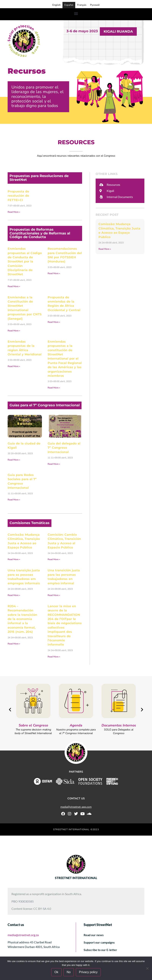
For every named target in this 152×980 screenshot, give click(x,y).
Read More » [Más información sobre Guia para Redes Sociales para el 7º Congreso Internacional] (14, 500)
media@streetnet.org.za (23, 935)
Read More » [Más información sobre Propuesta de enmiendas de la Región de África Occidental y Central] (54, 322)
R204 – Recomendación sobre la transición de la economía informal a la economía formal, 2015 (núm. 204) (22, 619)
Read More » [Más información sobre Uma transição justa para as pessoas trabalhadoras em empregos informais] (14, 595)
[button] (76, 13)
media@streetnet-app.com (76, 807)
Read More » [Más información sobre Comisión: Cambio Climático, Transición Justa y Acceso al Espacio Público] (54, 559)
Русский (95, 5)
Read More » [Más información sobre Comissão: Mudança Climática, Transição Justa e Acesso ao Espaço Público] (14, 559)
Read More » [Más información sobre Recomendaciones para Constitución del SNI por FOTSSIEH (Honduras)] (54, 273)
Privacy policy (88, 972)
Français (82, 5)
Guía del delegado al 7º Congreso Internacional (64, 448)
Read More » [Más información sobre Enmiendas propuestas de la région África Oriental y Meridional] (14, 366)
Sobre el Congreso (33, 725)
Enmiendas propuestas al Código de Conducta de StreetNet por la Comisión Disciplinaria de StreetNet (25, 261)
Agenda (76, 725)
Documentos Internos (119, 725)
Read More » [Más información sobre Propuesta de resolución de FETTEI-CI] (14, 212)
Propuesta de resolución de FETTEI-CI (18, 196)
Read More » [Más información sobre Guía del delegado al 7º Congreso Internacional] (54, 464)
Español (69, 5)
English (56, 5)
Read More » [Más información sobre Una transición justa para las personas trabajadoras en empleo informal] (54, 595)
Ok (56, 972)
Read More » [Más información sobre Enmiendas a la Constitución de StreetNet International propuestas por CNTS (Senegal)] (14, 331)
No (69, 972)
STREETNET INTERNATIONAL (76, 878)
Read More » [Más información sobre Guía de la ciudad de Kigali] (14, 460)
